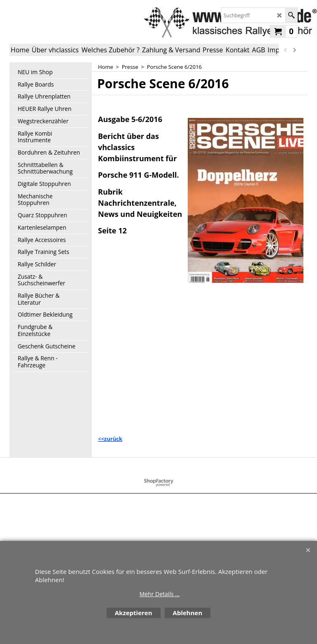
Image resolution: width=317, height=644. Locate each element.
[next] (294, 50)
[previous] (286, 50)
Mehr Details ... (160, 594)
